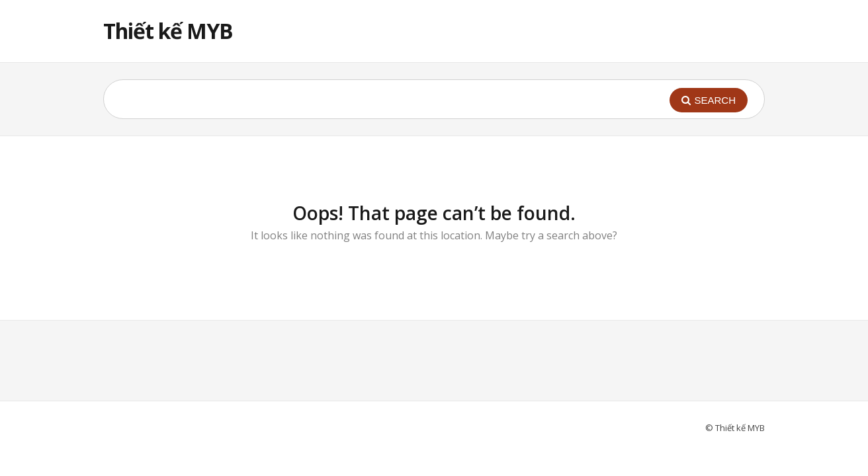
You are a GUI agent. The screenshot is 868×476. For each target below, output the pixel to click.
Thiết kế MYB (168, 31)
